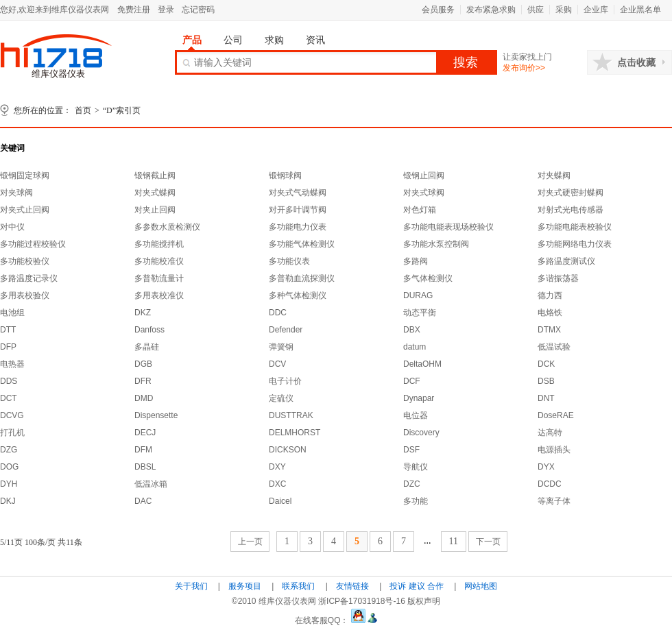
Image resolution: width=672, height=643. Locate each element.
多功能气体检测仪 (302, 244)
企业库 (596, 10)
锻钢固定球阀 (25, 175)
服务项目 (245, 586)
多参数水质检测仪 (167, 227)
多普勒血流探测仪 (302, 278)
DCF (412, 381)
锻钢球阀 (285, 175)
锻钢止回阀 (424, 175)
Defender (286, 330)
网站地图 (481, 586)
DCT (9, 398)
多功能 (416, 501)
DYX (546, 467)
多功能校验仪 (25, 261)
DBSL (145, 467)
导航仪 (416, 467)
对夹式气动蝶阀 (298, 193)
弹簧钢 (281, 347)
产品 (192, 40)
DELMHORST (295, 433)
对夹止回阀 (155, 210)
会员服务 (438, 10)
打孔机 (12, 433)
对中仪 (12, 227)
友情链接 (352, 586)
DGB (143, 364)
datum (415, 347)
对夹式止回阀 (25, 210)
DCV (277, 364)
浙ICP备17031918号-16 (362, 601)
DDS (9, 381)
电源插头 (554, 450)
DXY (277, 467)
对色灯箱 (420, 210)
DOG (9, 467)
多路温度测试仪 (566, 261)
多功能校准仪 (159, 261)
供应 (536, 10)
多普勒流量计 (159, 278)
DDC (278, 313)
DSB (546, 381)
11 (454, 541)
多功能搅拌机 (159, 244)
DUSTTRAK (291, 415)
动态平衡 (420, 313)
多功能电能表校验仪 (575, 227)
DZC (412, 484)
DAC (143, 501)
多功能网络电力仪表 (575, 244)
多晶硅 (147, 347)
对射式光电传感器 (571, 210)
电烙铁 (550, 313)
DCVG (12, 415)
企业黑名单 (640, 10)
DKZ (143, 313)
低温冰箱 (151, 484)
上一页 (250, 542)
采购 (564, 10)
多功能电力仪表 (298, 227)
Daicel (280, 501)
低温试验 (554, 347)
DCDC (550, 484)
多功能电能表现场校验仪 (448, 227)
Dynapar (419, 398)
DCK (546, 364)
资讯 (315, 40)
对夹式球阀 (424, 193)
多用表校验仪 (25, 295)
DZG (9, 450)
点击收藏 (636, 62)
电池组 (12, 313)
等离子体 (554, 501)
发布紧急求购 (491, 10)
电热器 (12, 364)
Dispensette (156, 415)
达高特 (550, 433)
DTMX (549, 330)
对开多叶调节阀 (298, 210)
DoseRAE (556, 415)
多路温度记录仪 (29, 278)
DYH (9, 484)
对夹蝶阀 (554, 175)
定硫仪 (281, 398)
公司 (233, 40)
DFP (8, 347)
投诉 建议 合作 (417, 586)
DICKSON (288, 450)
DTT (8, 330)
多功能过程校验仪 (33, 244)
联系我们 (298, 586)
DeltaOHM (422, 364)
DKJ (8, 501)
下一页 (488, 542)
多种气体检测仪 (298, 295)
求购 (274, 40)
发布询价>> (524, 68)
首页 (83, 110)
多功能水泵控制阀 (436, 244)
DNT (546, 398)
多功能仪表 (289, 261)
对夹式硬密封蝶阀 (571, 193)
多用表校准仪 (159, 295)
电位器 (416, 415)
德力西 (550, 295)
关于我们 (191, 586)
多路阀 (416, 261)
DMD (144, 398)
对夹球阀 (16, 193)
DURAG (418, 295)
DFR (143, 381)
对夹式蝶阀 (155, 193)
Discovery (421, 433)
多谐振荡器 (558, 278)
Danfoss (149, 330)
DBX (412, 330)
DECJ (145, 433)
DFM (143, 450)
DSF (411, 450)
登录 (166, 10)
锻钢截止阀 (155, 175)
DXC (277, 484)
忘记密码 (198, 10)
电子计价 (285, 381)
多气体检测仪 (428, 278)
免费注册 (134, 10)
